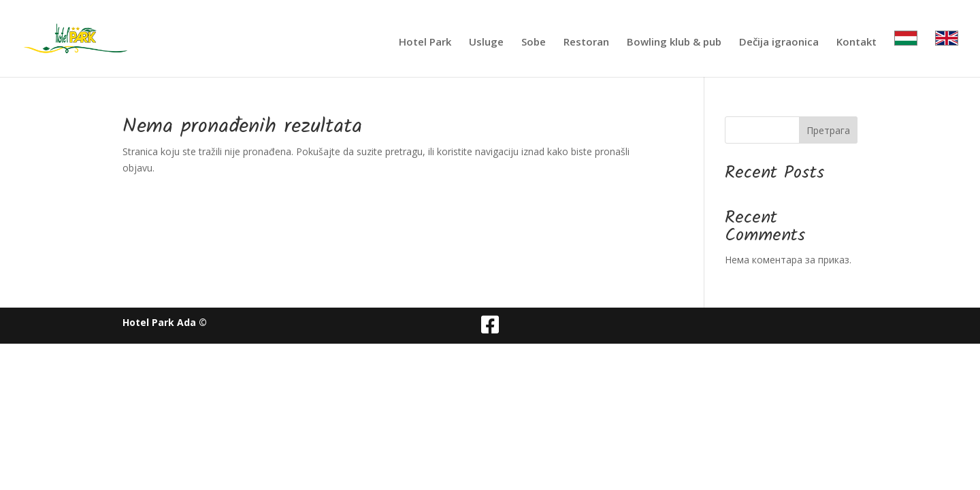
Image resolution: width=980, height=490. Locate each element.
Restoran (586, 43)
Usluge (486, 43)
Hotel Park (425, 43)
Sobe (534, 43)
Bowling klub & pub (674, 43)
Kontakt (856, 43)
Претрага (828, 130)
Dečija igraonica (779, 43)
